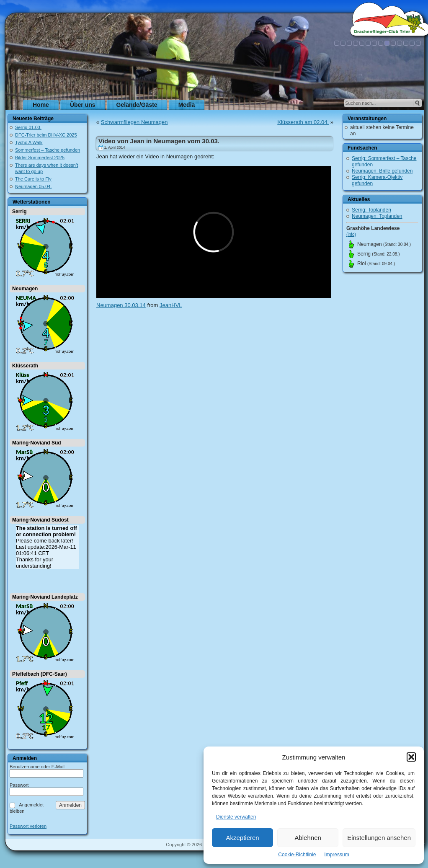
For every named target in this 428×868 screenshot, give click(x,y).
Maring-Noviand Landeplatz (45, 597)
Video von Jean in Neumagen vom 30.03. (159, 141)
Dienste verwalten (236, 817)
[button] (411, 757)
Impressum (336, 855)
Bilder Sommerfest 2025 (40, 158)
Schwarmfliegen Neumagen (134, 122)
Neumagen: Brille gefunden (382, 171)
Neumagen (25, 289)
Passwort (19, 785)
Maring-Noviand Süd (37, 443)
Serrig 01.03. (28, 127)
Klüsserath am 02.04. (303, 122)
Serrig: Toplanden (371, 210)
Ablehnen (308, 838)
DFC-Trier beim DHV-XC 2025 (46, 135)
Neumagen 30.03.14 (121, 305)
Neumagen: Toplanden (377, 216)
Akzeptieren (242, 838)
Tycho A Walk (29, 142)
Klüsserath (25, 366)
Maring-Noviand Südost (40, 520)
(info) (351, 234)
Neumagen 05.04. (33, 186)
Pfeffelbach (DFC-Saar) (40, 674)
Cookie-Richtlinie (297, 855)
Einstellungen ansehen (379, 838)
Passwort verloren (28, 826)
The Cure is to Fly (33, 179)
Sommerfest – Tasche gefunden (48, 150)
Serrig (19, 212)
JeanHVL (171, 305)
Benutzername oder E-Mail (37, 767)
